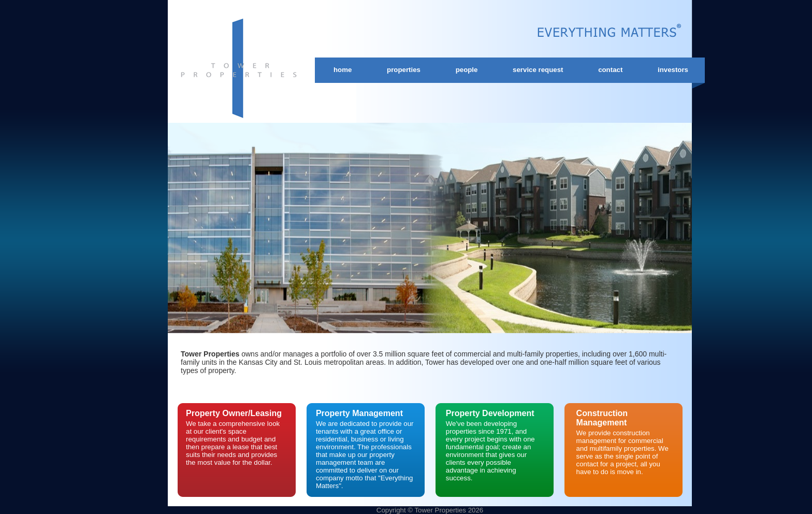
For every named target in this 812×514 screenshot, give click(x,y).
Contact (610, 70)
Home (343, 70)
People (467, 70)
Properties (404, 70)
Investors (673, 70)
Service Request (538, 70)
